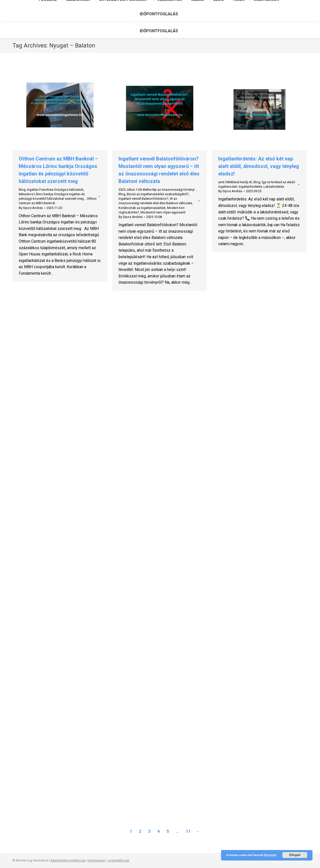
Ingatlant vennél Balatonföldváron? (143, 199)
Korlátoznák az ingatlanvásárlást (142, 208)
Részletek (270, 855)
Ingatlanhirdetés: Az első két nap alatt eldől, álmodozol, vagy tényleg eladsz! (259, 166)
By (31, 208)
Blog (22, 190)
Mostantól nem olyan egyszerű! (163, 212)
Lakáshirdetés (274, 187)
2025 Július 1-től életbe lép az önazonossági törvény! (157, 190)
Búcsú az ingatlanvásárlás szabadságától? (158, 194)
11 (188, 831)
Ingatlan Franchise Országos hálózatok (55, 190)
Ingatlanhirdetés (250, 187)
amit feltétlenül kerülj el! (235, 182)
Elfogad (295, 855)
